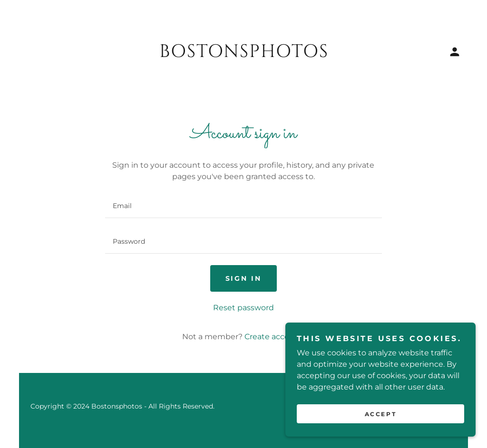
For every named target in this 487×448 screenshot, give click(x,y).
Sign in (244, 278)
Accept (380, 414)
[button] (455, 52)
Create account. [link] (274, 337)
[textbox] (243, 206)
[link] (243, 54)
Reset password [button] (243, 308)
